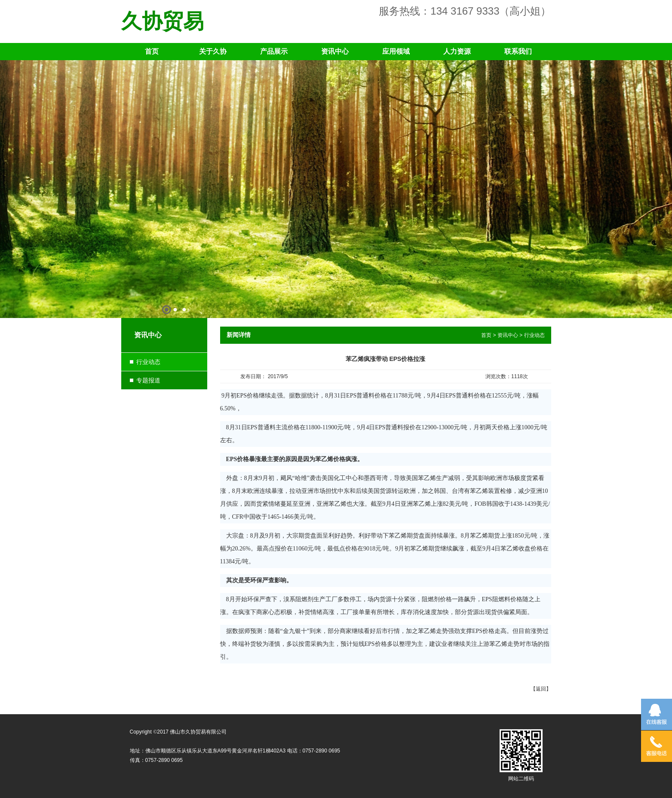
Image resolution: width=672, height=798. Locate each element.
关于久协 (213, 51)
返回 (541, 689)
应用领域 (396, 51)
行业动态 (148, 362)
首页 (152, 51)
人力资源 (457, 51)
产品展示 (274, 51)
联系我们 (518, 51)
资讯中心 (335, 51)
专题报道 (148, 380)
